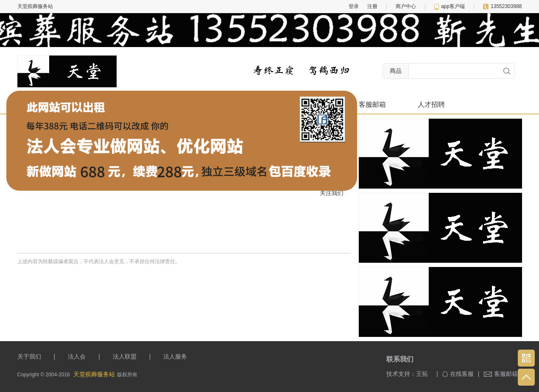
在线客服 (458, 374)
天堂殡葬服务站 (94, 374)
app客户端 (450, 6)
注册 (372, 6)
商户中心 (406, 6)
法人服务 (175, 356)
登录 (354, 6)
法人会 (77, 356)
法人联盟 (125, 356)
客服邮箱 (372, 104)
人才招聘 (431, 104)
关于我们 (29, 356)
